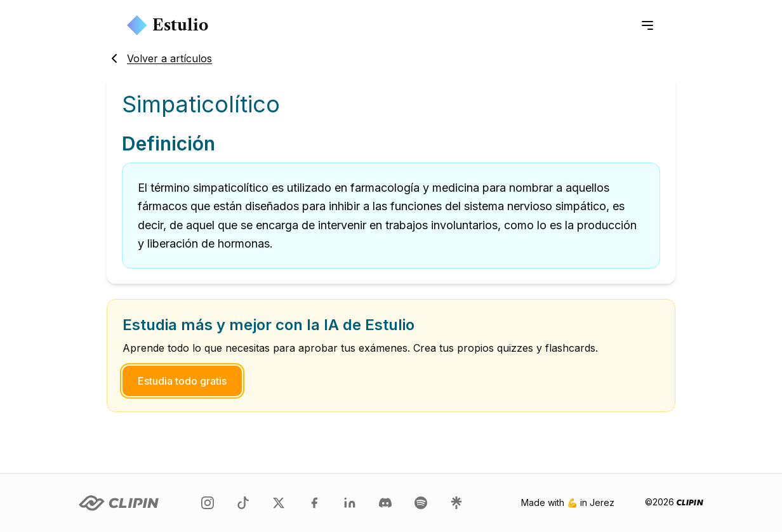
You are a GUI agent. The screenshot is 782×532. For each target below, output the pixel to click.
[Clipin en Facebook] (314, 503)
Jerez (602, 502)
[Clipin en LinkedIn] (350, 503)
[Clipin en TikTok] (243, 503)
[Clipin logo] (119, 503)
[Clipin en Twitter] (279, 503)
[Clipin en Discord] (385, 503)
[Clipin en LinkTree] (456, 503)
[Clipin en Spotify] (421, 503)
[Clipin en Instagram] (208, 503)
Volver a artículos (159, 58)
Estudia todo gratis (182, 381)
